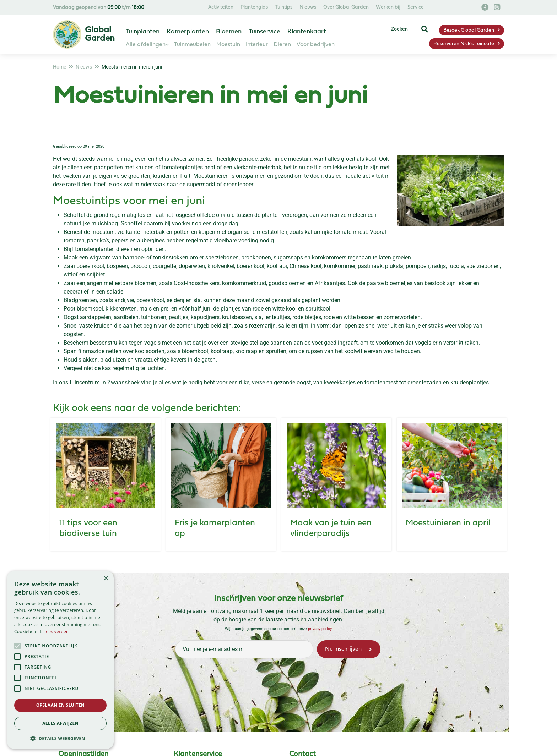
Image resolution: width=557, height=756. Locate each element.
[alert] (60, 660)
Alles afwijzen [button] (60, 723)
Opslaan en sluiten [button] (61, 705)
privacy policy (320, 629)
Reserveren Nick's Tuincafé (464, 44)
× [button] (106, 579)
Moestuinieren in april (448, 523)
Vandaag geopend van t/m (99, 8)
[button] (60, 738)
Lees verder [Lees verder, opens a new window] (56, 632)
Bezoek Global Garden (469, 30)
